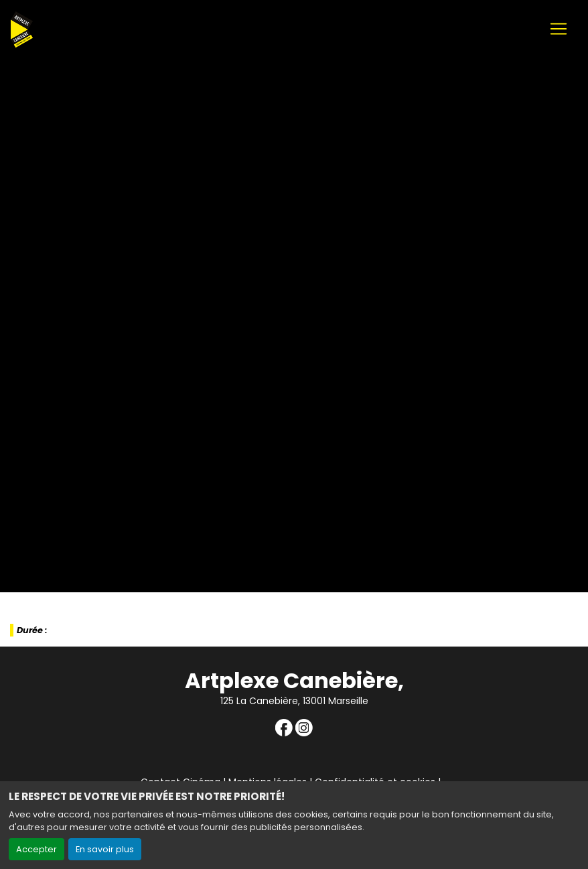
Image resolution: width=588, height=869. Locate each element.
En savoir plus (105, 849)
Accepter (36, 849)
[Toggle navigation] (559, 29)
